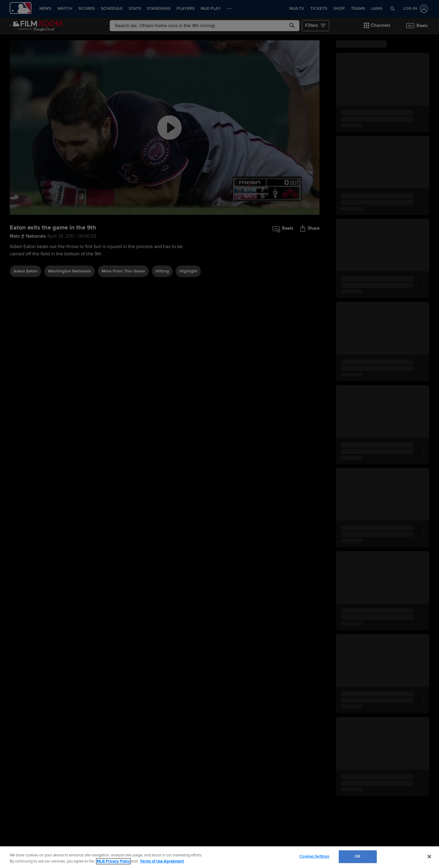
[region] (220, 857)
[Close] (429, 856)
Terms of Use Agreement (162, 861)
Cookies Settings (314, 856)
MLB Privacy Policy (113, 861)
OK (358, 856)
